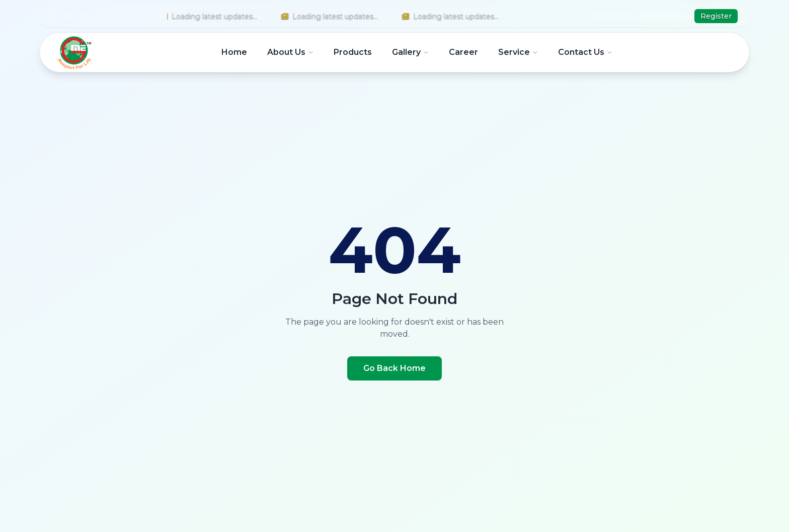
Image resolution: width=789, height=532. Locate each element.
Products (353, 52)
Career (463, 52)
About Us (290, 52)
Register (716, 16)
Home (234, 52)
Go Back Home (395, 368)
